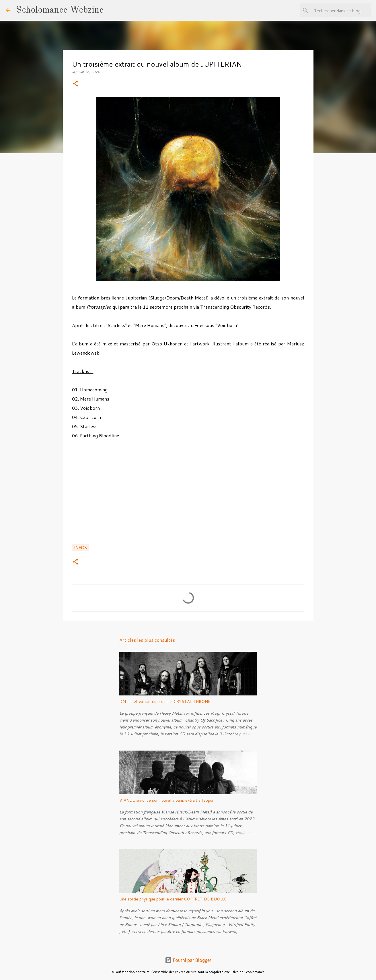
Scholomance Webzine (60, 10)
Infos (81, 548)
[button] (75, 84)
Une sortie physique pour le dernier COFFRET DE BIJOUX (173, 899)
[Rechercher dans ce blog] (341, 10)
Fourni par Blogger (188, 960)
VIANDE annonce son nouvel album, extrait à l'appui (166, 800)
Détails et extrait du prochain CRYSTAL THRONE (165, 701)
